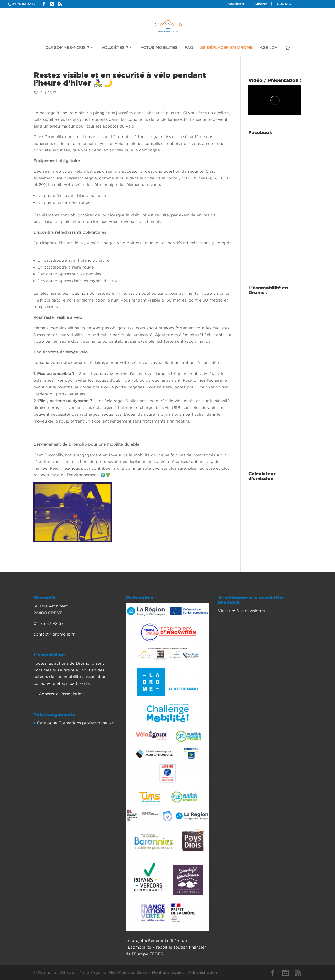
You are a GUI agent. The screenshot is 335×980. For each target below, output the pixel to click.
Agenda (269, 48)
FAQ (189, 48)
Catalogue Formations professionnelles (75, 723)
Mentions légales (168, 972)
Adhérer (261, 4)
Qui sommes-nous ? (67, 48)
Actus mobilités (159, 48)
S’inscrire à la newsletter (241, 611)
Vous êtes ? (115, 48)
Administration (203, 972)
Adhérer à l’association (61, 694)
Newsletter (236, 4)
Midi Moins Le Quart (128, 972)
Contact (285, 4)
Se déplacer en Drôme (226, 48)
